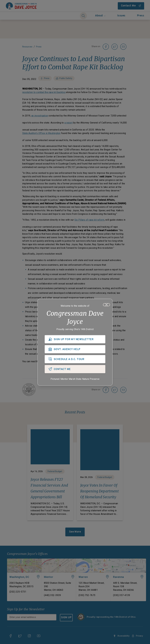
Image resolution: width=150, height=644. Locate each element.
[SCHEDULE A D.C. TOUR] (75, 360)
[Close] (106, 305)
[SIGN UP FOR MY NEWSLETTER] (75, 340)
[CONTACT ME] (75, 370)
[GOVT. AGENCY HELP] (75, 350)
